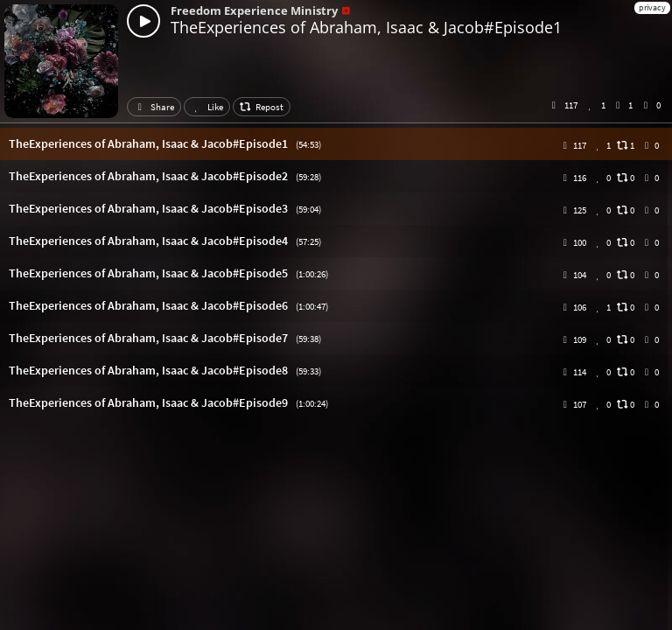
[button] (336, 144)
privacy (652, 7)
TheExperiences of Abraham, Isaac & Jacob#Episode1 (366, 27)
